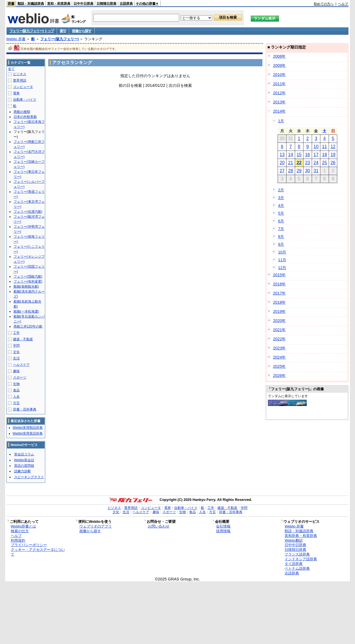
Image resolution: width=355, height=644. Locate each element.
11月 (282, 260)
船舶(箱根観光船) (26, 286)
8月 (281, 237)
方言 (16, 403)
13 (282, 155)
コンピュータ (23, 87)
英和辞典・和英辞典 (301, 536)
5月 (281, 213)
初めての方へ (324, 4)
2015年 (279, 275)
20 (282, 163)
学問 (16, 346)
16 (308, 155)
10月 (282, 252)
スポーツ (20, 377)
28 (291, 171)
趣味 (16, 371)
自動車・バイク (25, 100)
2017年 (279, 293)
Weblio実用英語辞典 (28, 433)
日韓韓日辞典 (106, 4)
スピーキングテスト (29, 477)
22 (299, 163)
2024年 (279, 357)
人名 (16, 397)
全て (11, 69)
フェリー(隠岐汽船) (28, 277)
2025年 (279, 366)
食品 (16, 390)
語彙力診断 (22, 471)
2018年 (279, 302)
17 (316, 155)
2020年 (279, 321)
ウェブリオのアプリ (96, 526)
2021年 (279, 330)
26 (333, 163)
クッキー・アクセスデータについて (38, 552)
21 (291, 163)
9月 (281, 244)
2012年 (279, 93)
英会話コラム (24, 454)
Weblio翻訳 (294, 540)
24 (316, 163)
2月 (281, 190)
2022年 (279, 339)
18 (324, 155)
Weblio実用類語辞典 (28, 428)
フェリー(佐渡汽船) (28, 212)
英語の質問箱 (24, 466)
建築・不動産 (23, 339)
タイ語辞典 (294, 564)
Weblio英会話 (24, 460)
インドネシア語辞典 (301, 559)
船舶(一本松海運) (26, 311)
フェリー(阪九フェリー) (59, 39)
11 (324, 147)
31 (316, 171)
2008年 (279, 56)
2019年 (279, 311)
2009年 (279, 65)
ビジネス (20, 74)
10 (316, 147)
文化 (16, 352)
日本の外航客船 (25, 117)
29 (299, 171)
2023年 (279, 348)
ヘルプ (343, 4)
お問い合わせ (159, 526)
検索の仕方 (20, 531)
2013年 (279, 102)
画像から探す (82, 31)
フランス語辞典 (297, 554)
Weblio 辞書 (16, 39)
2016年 (279, 284)
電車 (16, 93)
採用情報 (223, 531)
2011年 (279, 84)
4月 (281, 206)
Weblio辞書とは (23, 526)
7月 (281, 229)
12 (333, 147)
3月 (281, 198)
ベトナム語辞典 (297, 568)
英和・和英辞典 (59, 4)
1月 (281, 121)
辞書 (11, 4)
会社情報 (223, 526)
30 (308, 171)
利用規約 (18, 540)
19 (333, 155)
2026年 (279, 376)
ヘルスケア (21, 365)
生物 (16, 384)
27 (282, 171)
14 (291, 155)
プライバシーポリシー (29, 545)
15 (299, 155)
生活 (16, 358)
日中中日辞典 (83, 4)
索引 (63, 31)
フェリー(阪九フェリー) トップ (32, 31)
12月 (282, 268)
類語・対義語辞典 (31, 4)
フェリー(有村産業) (28, 282)
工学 (16, 333)
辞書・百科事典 (25, 409)
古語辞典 (126, 4)
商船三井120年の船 (28, 326)
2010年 (279, 75)
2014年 (279, 111)
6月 (281, 221)
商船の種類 (22, 112)
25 (324, 163)
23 (308, 163)
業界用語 (20, 80)
